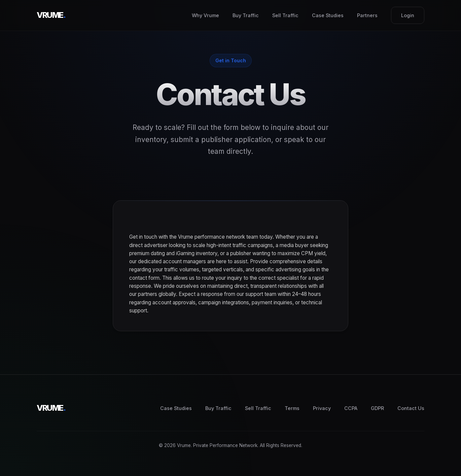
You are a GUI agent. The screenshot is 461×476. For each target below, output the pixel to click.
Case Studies (328, 15)
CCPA (351, 408)
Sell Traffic (285, 15)
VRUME (51, 15)
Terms (292, 408)
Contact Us (411, 408)
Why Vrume (205, 15)
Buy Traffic (246, 15)
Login (408, 15)
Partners (367, 15)
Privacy (322, 408)
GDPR (377, 408)
